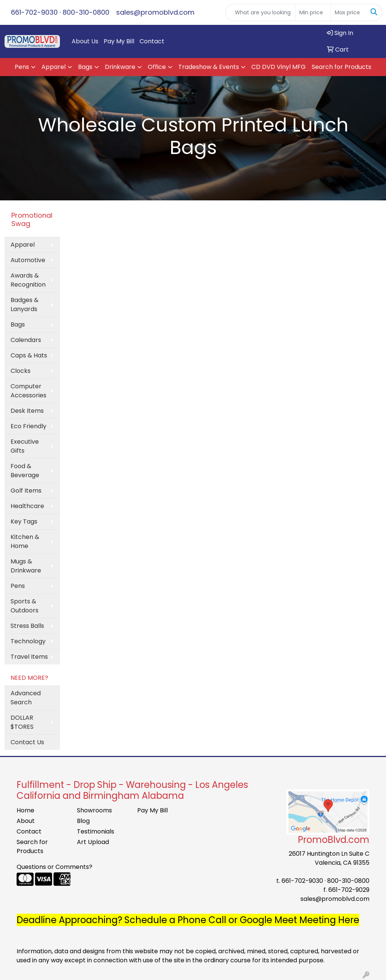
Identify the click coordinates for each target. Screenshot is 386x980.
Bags (85, 67)
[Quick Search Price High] (348, 12)
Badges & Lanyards (25, 305)
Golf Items (26, 491)
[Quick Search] (260, 12)
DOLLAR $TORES (22, 722)
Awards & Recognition (28, 280)
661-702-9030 (34, 12)
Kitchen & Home (25, 541)
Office (157, 67)
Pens (22, 67)
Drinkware (120, 67)
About (26, 821)
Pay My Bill (119, 41)
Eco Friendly (28, 426)
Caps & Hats (29, 355)
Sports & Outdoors (25, 606)
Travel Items (29, 657)
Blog (83, 821)
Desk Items (27, 411)
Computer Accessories (28, 391)
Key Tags (24, 521)
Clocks (21, 371)
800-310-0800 (86, 12)
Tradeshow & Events (209, 67)
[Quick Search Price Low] (313, 12)
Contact (152, 41)
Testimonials (96, 831)
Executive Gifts (25, 446)
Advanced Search (26, 698)
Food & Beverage (25, 471)
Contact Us (27, 742)
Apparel (54, 67)
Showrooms (94, 810)
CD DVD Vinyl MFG (279, 67)
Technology (28, 641)
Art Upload (93, 842)
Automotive (28, 260)
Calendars (26, 340)
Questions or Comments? (54, 867)
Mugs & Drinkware (26, 566)
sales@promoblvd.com (155, 12)
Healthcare (27, 506)
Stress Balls (27, 626)
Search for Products (342, 67)
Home (25, 810)
